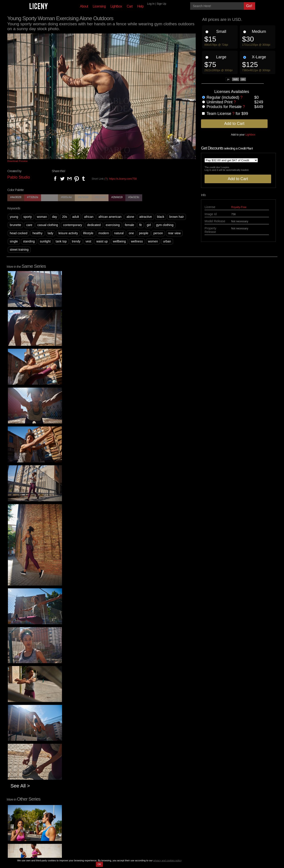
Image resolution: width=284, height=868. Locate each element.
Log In (151, 4)
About (84, 6)
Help (140, 6)
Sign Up (161, 4)
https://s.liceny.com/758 (123, 179)
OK (99, 864)
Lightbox (116, 6)
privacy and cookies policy (168, 860)
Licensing (99, 6)
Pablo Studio (19, 177)
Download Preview (17, 161)
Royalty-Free (239, 207)
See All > (34, 690)
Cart (130, 6)
